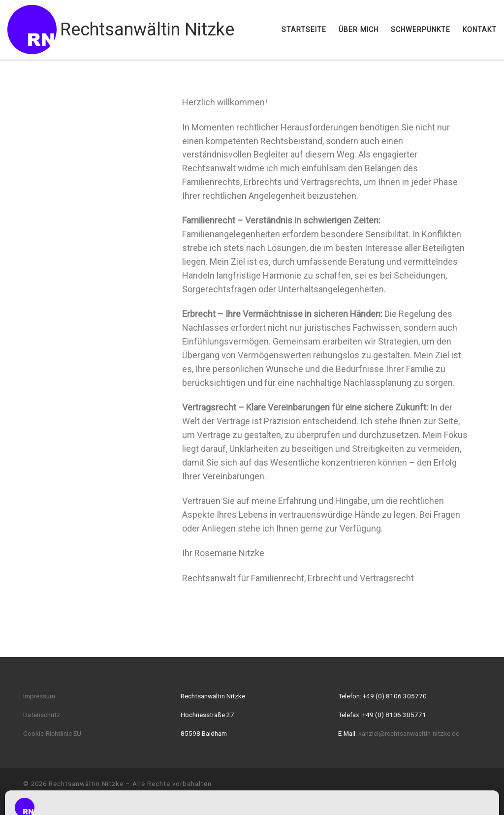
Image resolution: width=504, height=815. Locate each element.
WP (75, 798)
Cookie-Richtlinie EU (52, 733)
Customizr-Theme (173, 798)
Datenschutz (42, 715)
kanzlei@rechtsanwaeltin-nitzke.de (409, 733)
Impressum (39, 696)
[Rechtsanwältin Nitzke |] (32, 29)
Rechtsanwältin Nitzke (86, 784)
